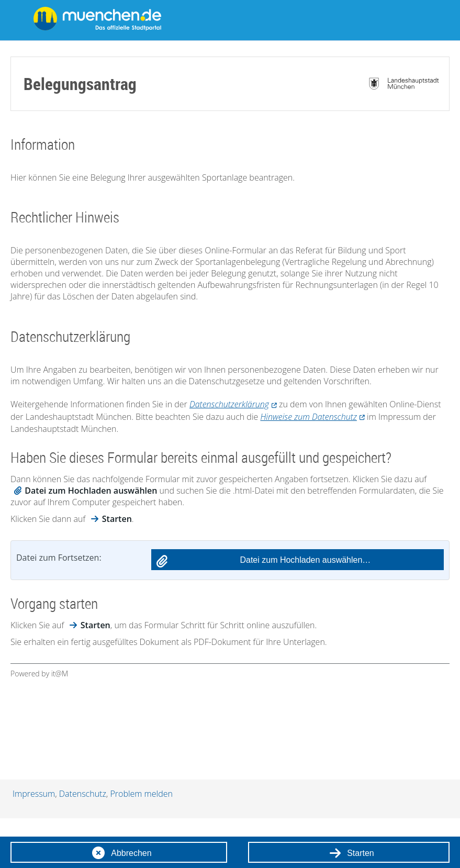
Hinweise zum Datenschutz (308, 417)
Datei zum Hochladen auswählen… (305, 560)
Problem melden (141, 794)
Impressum (34, 794)
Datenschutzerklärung (229, 404)
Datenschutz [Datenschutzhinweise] (83, 794)
